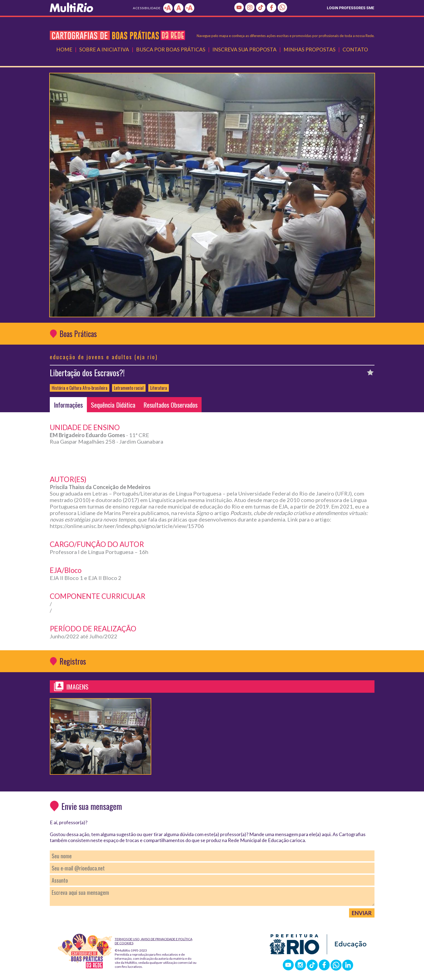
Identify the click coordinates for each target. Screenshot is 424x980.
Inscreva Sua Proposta (244, 49)
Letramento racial (129, 388)
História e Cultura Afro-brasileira (80, 388)
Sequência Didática (113, 405)
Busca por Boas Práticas (171, 49)
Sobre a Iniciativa (104, 49)
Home (64, 49)
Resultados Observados (170, 405)
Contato (355, 49)
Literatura (159, 388)
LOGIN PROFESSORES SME (351, 8)
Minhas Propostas (310, 49)
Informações (68, 405)
